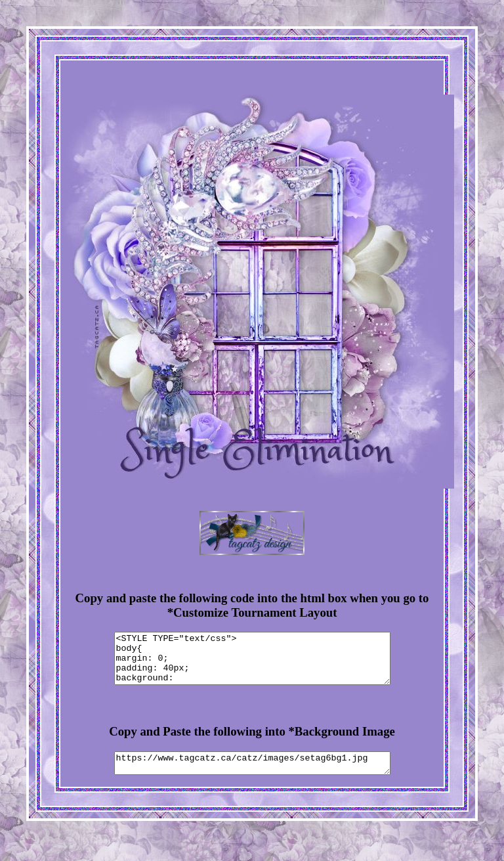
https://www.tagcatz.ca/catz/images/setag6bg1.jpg (252, 775)
